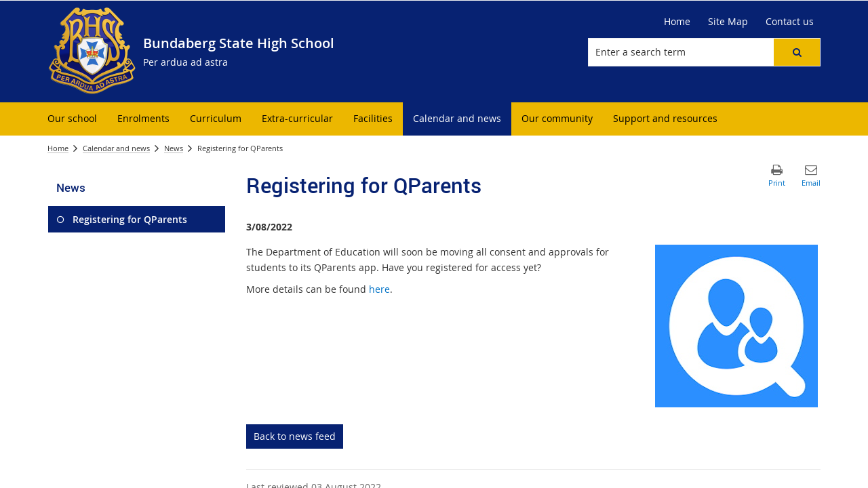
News (174, 148)
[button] (797, 52)
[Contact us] (790, 22)
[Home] (677, 22)
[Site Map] (728, 22)
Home (58, 148)
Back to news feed (295, 436)
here (379, 289)
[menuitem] (72, 119)
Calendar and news (116, 148)
